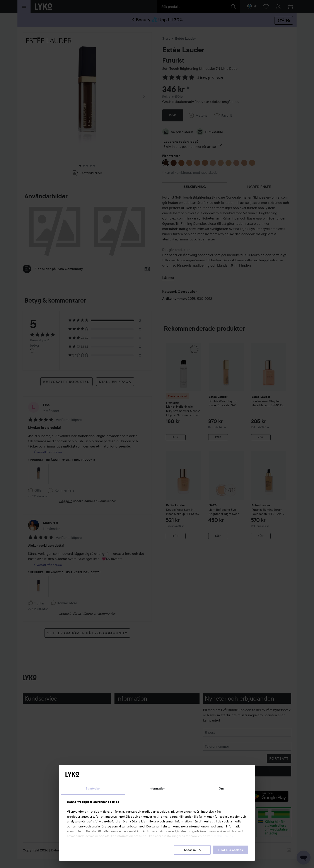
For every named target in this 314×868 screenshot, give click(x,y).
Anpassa (192, 850)
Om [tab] (221, 788)
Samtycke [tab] (93, 788)
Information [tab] (157, 788)
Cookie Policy (223, 836)
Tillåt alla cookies (230, 850)
